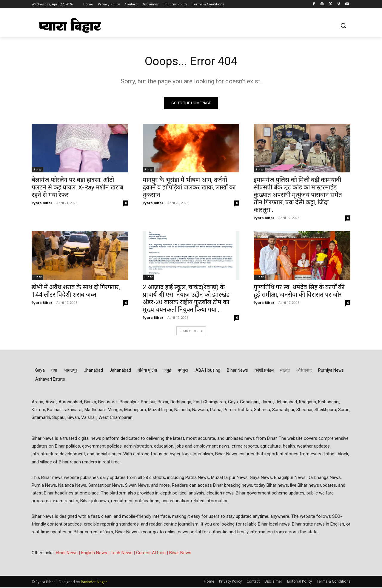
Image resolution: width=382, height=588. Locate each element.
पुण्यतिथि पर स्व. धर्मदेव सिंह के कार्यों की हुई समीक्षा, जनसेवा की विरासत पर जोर (299, 291)
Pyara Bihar (42, 203)
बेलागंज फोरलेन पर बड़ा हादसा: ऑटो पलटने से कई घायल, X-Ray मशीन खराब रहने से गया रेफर (77, 188)
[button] (343, 25)
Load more (191, 331)
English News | (96, 553)
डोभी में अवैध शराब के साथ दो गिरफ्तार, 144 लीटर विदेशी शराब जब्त (76, 291)
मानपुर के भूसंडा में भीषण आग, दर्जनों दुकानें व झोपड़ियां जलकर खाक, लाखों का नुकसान (189, 188)
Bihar (37, 170)
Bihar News (180, 553)
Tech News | (123, 553)
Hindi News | (68, 553)
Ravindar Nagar (94, 582)
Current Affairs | (153, 553)
